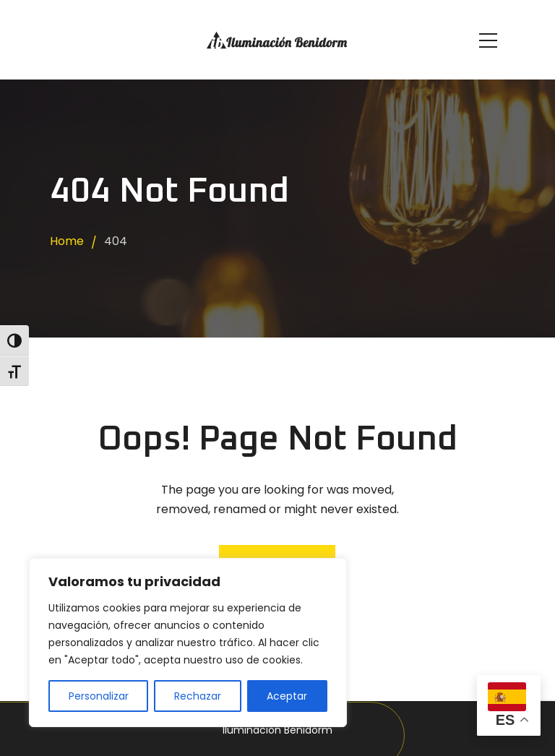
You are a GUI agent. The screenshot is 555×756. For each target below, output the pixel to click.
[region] (188, 643)
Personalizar (99, 696)
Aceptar (287, 696)
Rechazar (198, 696)
